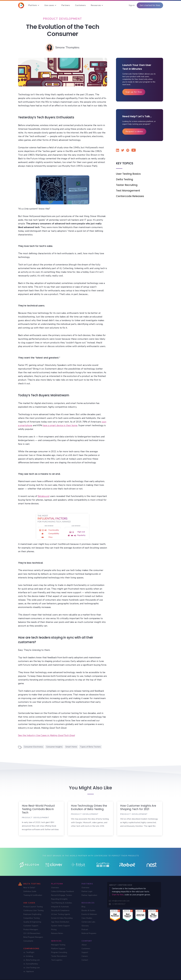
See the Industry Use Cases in (46, 735)
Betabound (44, 496)
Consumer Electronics (34, 747)
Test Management (128, 191)
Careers (85, 956)
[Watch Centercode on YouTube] (133, 151)
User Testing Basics (128, 174)
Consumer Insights (54, 747)
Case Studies (87, 918)
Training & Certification (33, 895)
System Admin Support (60, 926)
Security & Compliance (60, 910)
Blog (83, 907)
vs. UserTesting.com (32, 968)
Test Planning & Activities (62, 903)
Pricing (54, 930)
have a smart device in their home (60, 425)
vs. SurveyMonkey (31, 964)
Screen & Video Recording (62, 918)
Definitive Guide (30, 891)
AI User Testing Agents (61, 914)
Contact (85, 960)
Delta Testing (125, 179)
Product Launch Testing (33, 907)
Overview (55, 888)
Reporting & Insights (59, 899)
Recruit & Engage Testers (62, 895)
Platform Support (58, 949)
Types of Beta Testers (90, 747)
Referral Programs (89, 933)
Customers (86, 949)
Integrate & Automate (60, 907)
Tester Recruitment (59, 956)
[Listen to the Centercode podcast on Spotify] (128, 151)
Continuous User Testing (33, 910)
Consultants (28, 941)
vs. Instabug (28, 956)
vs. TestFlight (29, 952)
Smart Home (71, 747)
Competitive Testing (31, 918)
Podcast (85, 930)
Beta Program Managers (33, 937)
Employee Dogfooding (32, 914)
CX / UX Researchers (32, 933)
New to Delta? (29, 888)
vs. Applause (29, 971)
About (84, 945)
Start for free (118, 895)
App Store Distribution (60, 922)
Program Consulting (59, 952)
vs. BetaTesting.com (32, 960)
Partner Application (89, 895)
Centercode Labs (88, 922)
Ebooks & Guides (88, 910)
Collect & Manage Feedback (63, 891)
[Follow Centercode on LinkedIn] (118, 151)
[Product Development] (63, 19)
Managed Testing (58, 945)
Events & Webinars (89, 914)
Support (85, 952)
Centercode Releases (130, 196)
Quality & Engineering (32, 922)
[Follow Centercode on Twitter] (123, 151)
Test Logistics (57, 960)
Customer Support (31, 926)
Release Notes (57, 933)
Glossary (85, 926)
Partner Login (87, 891)
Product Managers (31, 930)
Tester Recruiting (127, 185)
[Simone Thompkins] (67, 48)
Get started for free (150, 5)
